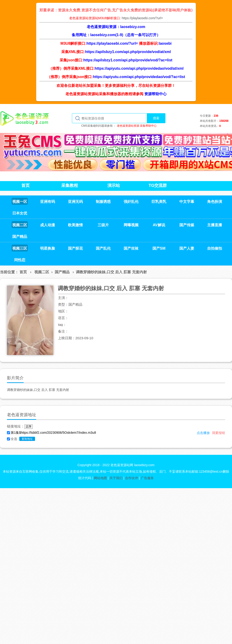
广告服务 (147, 478)
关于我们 (116, 478)
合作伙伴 (132, 478)
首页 (23, 272)
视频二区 (42, 272)
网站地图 (100, 478)
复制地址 (27, 439)
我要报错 (219, 433)
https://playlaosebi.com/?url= (142, 18)
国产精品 (62, 272)
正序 (29, 427)
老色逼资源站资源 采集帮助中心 (137, 126)
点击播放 (203, 433)
